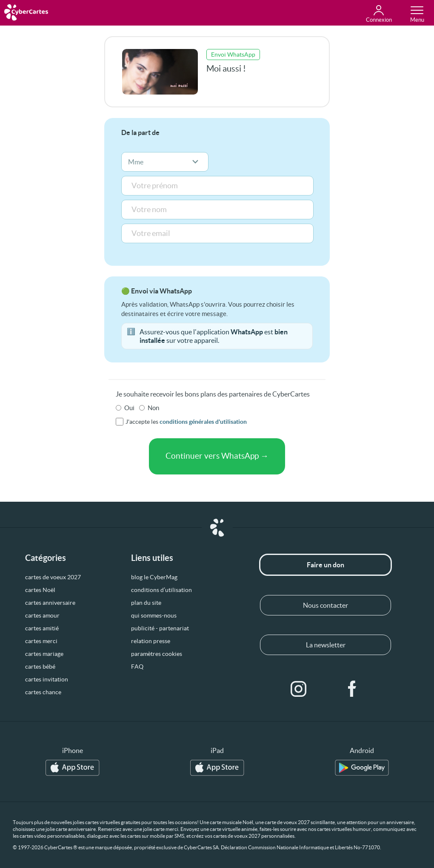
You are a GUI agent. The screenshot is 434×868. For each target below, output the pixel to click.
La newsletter (326, 645)
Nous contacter (325, 605)
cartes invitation (47, 679)
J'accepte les (186, 422)
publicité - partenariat (160, 628)
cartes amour (42, 615)
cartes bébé (40, 667)
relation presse (151, 641)
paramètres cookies (157, 654)
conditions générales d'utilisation (203, 422)
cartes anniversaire (50, 603)
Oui (129, 408)
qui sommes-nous (154, 615)
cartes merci (41, 641)
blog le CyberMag (154, 577)
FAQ (137, 667)
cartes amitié (42, 628)
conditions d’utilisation (161, 590)
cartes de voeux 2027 (53, 577)
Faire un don (325, 565)
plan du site (146, 603)
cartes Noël (40, 590)
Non (153, 408)
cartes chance (43, 692)
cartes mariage (44, 654)
